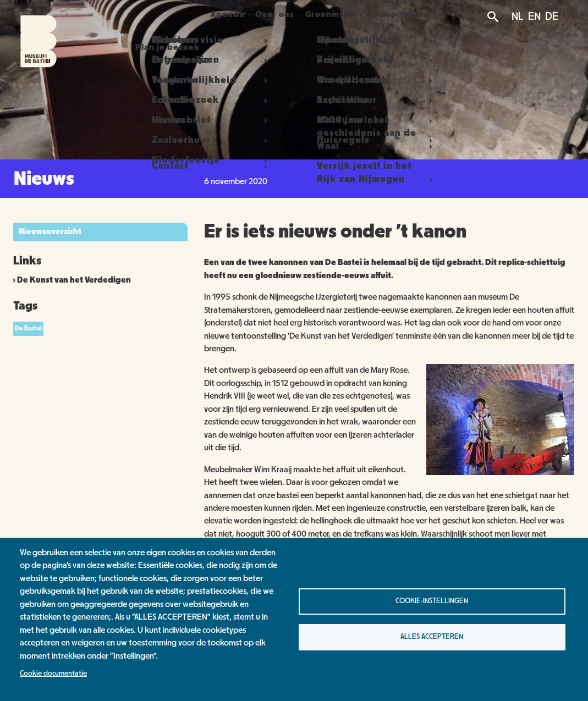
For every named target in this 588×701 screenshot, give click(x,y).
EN (534, 16)
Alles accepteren (432, 637)
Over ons (278, 14)
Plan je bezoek (155, 14)
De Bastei (28, 328)
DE (552, 16)
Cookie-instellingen (432, 601)
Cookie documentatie (53, 674)
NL (518, 16)
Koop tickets (418, 14)
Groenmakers (345, 14)
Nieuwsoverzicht (50, 231)
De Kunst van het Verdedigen (74, 280)
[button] (500, 472)
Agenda (223, 14)
